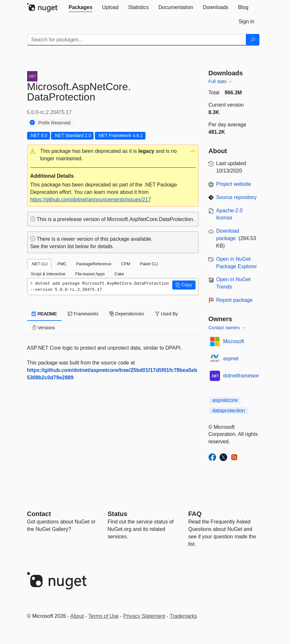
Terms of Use (104, 616)
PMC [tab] (62, 264)
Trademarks (183, 616)
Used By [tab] (167, 314)
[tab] (81, 7)
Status (118, 514)
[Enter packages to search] (137, 40)
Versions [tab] (44, 328)
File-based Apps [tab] (90, 274)
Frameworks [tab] (83, 314)
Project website (234, 184)
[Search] (253, 40)
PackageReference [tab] (94, 264)
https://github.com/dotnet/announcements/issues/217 (91, 200)
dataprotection (229, 411)
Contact (39, 514)
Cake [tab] (119, 274)
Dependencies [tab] (127, 314)
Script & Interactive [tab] (48, 274)
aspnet (231, 359)
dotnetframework (242, 376)
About (77, 616)
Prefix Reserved (55, 123)
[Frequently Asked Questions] (195, 514)
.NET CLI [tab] (39, 264)
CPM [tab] (125, 264)
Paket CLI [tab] (149, 264)
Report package (234, 300)
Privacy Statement (144, 616)
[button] (113, 155)
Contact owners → (227, 328)
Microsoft (234, 341)
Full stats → (220, 81)
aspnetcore (225, 400)
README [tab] (45, 314)
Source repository (236, 197)
